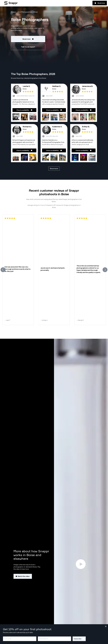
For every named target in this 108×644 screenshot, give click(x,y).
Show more (54, 169)
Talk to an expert (28, 47)
